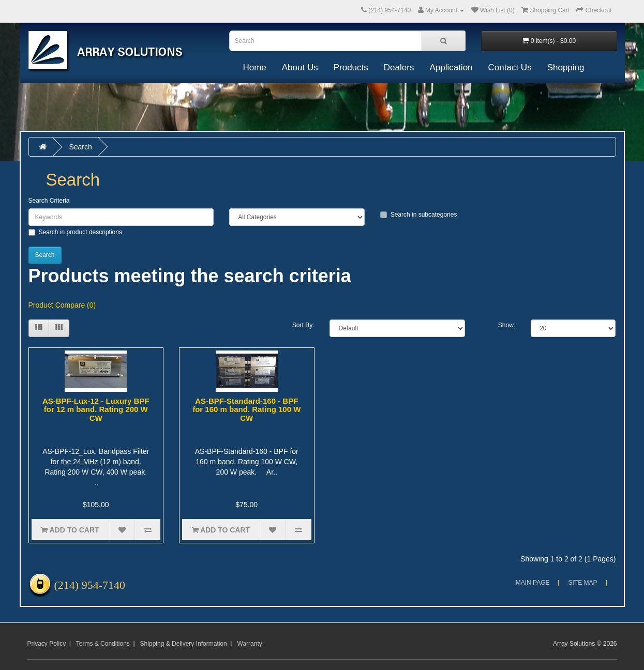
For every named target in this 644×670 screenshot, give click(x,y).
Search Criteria (49, 201)
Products (351, 67)
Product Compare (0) (62, 305)
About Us (300, 67)
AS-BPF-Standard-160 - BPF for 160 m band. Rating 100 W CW (246, 409)
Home (254, 67)
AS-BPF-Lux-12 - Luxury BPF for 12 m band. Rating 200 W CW (96, 409)
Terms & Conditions (103, 644)
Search (80, 147)
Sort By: (303, 325)
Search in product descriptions (75, 232)
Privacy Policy (47, 644)
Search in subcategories (419, 215)
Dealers (399, 67)
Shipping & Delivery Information (184, 644)
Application (451, 67)
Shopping (566, 67)
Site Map (582, 583)
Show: (507, 325)
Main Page (533, 583)
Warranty (250, 644)
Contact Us (510, 67)
